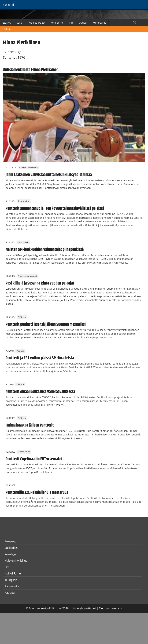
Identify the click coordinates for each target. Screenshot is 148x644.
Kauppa (10, 593)
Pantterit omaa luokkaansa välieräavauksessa (40, 392)
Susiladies (11, 548)
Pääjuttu (22, 317)
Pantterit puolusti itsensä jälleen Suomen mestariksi (46, 325)
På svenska (12, 586)
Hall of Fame (13, 573)
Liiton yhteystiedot (84, 608)
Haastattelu (23, 242)
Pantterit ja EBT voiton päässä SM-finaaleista (40, 358)
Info (71, 23)
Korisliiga (11, 554)
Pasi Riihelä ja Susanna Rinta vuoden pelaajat (40, 283)
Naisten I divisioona (28, 168)
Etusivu (7, 23)
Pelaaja (7, 29)
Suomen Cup (24, 201)
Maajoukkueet (37, 23)
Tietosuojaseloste (111, 608)
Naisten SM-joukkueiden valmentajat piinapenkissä (45, 250)
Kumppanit (99, 23)
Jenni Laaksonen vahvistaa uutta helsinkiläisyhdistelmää (49, 175)
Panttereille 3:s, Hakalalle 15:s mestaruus (37, 493)
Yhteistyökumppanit (27, 276)
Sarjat (20, 23)
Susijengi (10, 541)
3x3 (7, 567)
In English (11, 580)
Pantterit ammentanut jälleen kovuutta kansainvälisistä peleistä (55, 209)
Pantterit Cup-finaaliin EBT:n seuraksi (34, 459)
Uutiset (83, 23)
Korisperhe (57, 23)
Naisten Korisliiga (16, 561)
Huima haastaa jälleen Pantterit (30, 425)
